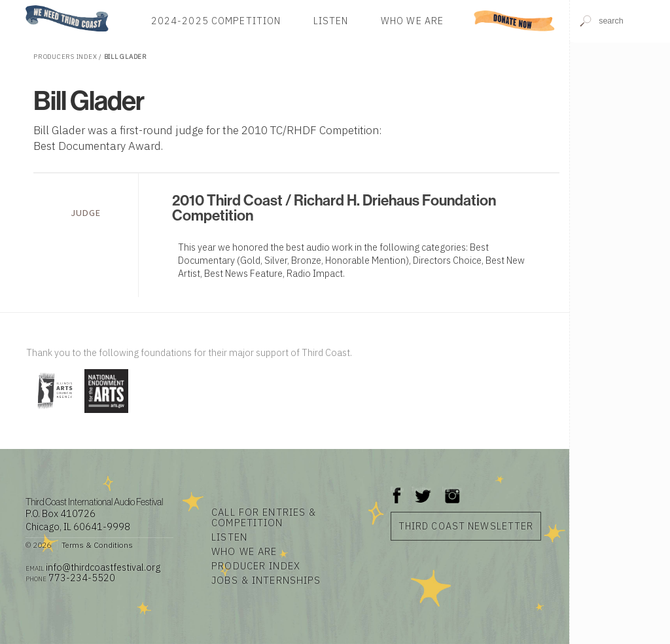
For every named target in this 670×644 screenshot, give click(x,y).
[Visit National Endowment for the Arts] (106, 414)
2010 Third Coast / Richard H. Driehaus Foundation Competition (334, 208)
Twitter (422, 489)
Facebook (397, 489)
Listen (331, 21)
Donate (514, 21)
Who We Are (412, 21)
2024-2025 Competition (216, 21)
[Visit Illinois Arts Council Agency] (54, 414)
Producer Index (256, 566)
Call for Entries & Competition (264, 518)
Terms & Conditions (97, 545)
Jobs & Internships (266, 580)
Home (22, 6)
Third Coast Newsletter (466, 526)
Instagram (452, 489)
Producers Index (65, 57)
